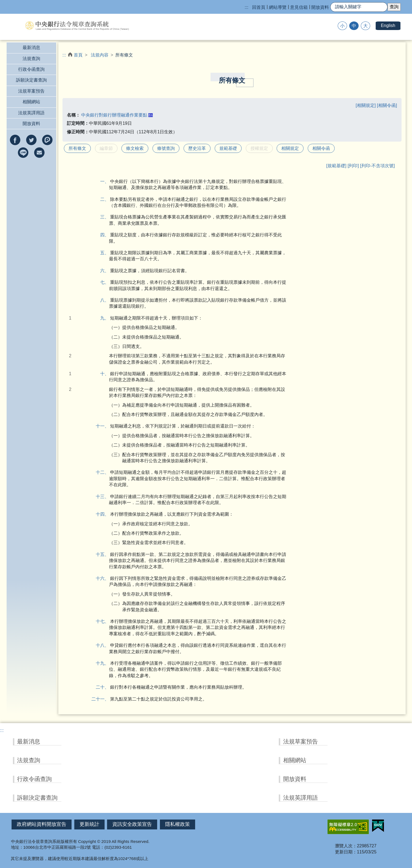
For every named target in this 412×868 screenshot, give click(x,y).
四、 (107, 235)
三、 (107, 217)
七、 (107, 282)
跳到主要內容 (13, 3)
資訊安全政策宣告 (132, 824)
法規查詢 (31, 59)
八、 (107, 300)
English (388, 25)
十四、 (106, 514)
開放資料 (320, 7)
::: (246, 7)
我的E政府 (378, 826)
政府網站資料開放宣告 (42, 824)
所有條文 (77, 148)
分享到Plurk (47, 140)
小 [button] (342, 26)
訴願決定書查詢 (31, 80)
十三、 (106, 497)
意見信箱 (299, 7)
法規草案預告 (31, 91)
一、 (107, 181)
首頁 (78, 55)
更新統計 (89, 824)
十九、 (106, 663)
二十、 (106, 687)
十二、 (106, 472)
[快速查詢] (359, 7)
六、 (107, 271)
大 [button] (365, 26)
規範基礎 (228, 148)
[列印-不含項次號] (377, 166)
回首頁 (259, 7)
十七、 (106, 621)
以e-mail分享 (39, 153)
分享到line (23, 153)
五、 (107, 253)
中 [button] (354, 26)
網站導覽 (278, 7)
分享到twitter (31, 140)
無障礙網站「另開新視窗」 (348, 827)
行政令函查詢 (31, 69)
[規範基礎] (336, 166)
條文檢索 (135, 148)
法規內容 (100, 55)
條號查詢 (166, 148)
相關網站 (31, 102)
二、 (107, 199)
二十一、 (105, 699)
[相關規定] (366, 105)
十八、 (106, 645)
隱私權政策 (178, 824)
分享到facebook (15, 140)
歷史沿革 (197, 148)
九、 (107, 318)
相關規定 (290, 148)
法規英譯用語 (31, 113)
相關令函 (321, 148)
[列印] (353, 166)
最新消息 (31, 48)
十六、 (106, 578)
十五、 (106, 554)
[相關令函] (387, 105)
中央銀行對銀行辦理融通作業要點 (114, 115)
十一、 (106, 426)
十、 (107, 374)
